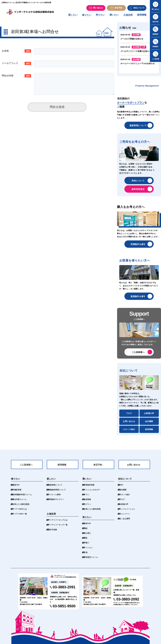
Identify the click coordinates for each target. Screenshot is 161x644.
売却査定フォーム (91, 559)
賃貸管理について (138, 127)
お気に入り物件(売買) (92, 511)
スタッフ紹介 (129, 431)
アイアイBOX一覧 (20, 516)
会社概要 (149, 423)
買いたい (114, 16)
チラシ (87, 497)
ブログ (129, 415)
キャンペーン (125, 516)
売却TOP (87, 526)
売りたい (100, 16)
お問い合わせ (129, 423)
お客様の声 (149, 415)
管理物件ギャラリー (56, 501)
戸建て (87, 545)
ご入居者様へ (138, 354)
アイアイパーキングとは (58, 522)
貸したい (73, 16)
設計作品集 (53, 532)
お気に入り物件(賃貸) (21, 506)
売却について (138, 182)
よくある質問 (125, 521)
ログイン (87, 506)
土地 (86, 554)
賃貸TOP (16, 487)
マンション (88, 550)
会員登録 (87, 501)
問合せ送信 (57, 108)
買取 (86, 540)
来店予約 (98, 466)
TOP (121, 487)
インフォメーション (127, 511)
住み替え (87, 535)
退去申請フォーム (19, 501)
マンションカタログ (92, 492)
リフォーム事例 (54, 497)
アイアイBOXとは (20, 511)
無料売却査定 (138, 190)
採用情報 (142, 16)
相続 (86, 530)
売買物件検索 (89, 487)
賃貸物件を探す (138, 298)
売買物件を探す (138, 246)
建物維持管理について (57, 492)
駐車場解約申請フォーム (22, 497)
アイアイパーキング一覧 (58, 527)
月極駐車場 (17, 492)
